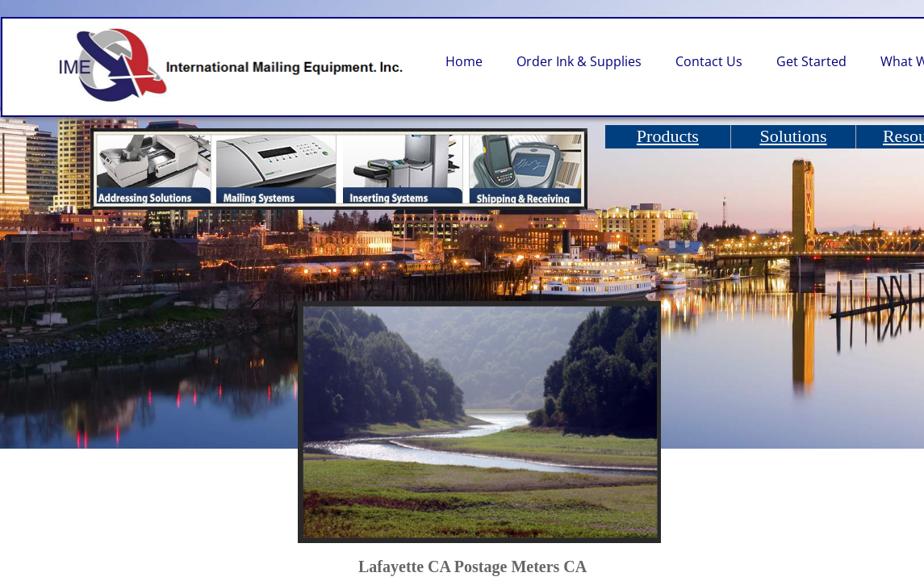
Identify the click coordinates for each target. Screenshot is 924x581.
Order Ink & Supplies (579, 61)
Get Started (811, 61)
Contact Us (709, 61)
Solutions (793, 136)
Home (464, 61)
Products (668, 136)
